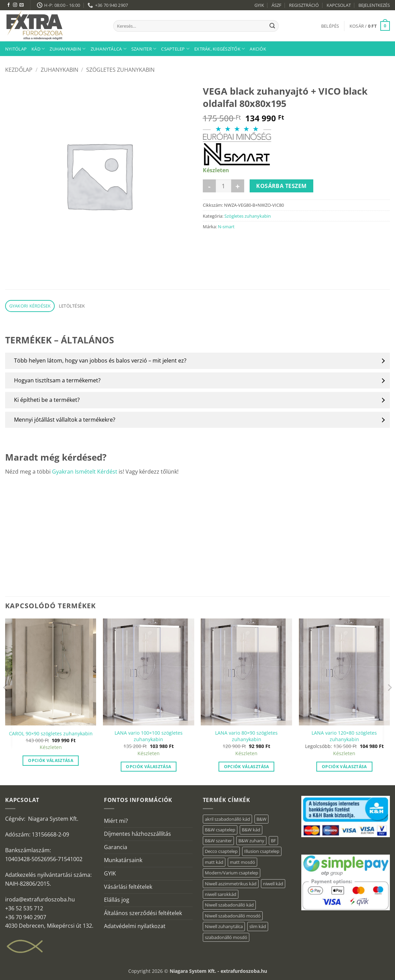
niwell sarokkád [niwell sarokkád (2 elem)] (221, 894)
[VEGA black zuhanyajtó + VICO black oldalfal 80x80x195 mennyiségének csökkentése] (209, 186)
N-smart (226, 227)
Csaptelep (175, 49)
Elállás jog (117, 900)
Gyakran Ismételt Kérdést (85, 472)
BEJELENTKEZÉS (374, 5)
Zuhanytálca (109, 49)
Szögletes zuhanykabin (120, 70)
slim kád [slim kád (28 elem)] (258, 926)
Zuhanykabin (68, 49)
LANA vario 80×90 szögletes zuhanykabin (246, 736)
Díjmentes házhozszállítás (137, 834)
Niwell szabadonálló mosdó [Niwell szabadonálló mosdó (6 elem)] (233, 916)
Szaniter (144, 49)
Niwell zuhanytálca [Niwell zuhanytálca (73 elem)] (224, 926)
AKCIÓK (258, 49)
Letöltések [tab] (72, 306)
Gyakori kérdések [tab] (30, 306)
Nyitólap (16, 49)
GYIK (259, 5)
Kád (38, 49)
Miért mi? (116, 821)
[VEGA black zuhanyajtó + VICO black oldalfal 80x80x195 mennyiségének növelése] (238, 186)
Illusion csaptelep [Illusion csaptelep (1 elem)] (262, 851)
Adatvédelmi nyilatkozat (135, 926)
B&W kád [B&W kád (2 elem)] (251, 830)
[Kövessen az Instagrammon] (15, 5)
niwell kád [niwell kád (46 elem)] (273, 884)
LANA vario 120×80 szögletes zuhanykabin (344, 736)
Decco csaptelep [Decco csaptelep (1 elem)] (221, 851)
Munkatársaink (123, 860)
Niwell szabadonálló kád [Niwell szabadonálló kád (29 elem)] (229, 905)
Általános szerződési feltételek (143, 913)
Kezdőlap (19, 70)
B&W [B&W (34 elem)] (261, 819)
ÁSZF (276, 5)
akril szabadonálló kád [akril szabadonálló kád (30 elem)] (227, 819)
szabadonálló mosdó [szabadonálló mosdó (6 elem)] (226, 937)
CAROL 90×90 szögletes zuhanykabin (51, 734)
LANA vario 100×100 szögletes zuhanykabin (149, 736)
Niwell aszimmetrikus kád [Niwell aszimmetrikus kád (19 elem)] (231, 884)
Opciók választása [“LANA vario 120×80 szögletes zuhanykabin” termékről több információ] (344, 767)
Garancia (116, 847)
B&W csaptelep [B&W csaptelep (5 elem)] (220, 830)
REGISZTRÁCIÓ (304, 5)
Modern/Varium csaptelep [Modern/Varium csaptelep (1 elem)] (232, 873)
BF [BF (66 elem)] (273, 841)
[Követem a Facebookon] (9, 5)
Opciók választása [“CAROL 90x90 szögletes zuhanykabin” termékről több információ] (51, 760)
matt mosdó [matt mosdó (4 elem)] (242, 862)
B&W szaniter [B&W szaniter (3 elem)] (218, 841)
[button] (330, 26)
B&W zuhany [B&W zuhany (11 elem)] (251, 841)
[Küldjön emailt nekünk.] (22, 5)
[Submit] (272, 26)
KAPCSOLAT (339, 5)
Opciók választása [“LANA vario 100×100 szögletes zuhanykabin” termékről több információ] (148, 767)
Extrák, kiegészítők (220, 49)
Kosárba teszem (281, 186)
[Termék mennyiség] (223, 186)
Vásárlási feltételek (128, 887)
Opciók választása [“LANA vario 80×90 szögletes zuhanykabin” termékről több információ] (247, 767)
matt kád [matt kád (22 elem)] (214, 862)
